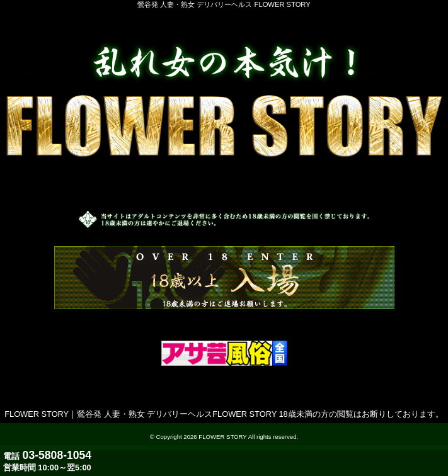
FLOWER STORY (222, 437)
